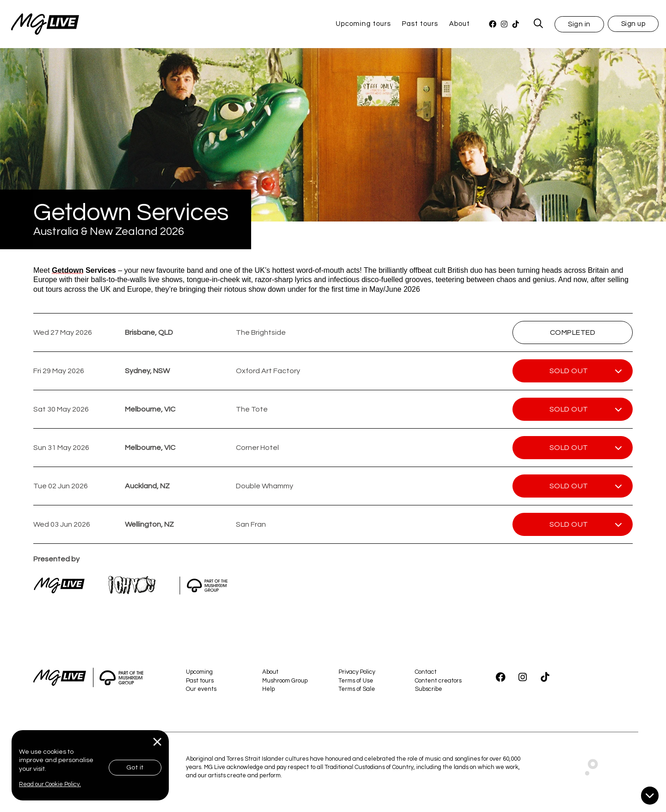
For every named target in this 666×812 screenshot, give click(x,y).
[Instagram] (504, 24)
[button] (579, 24)
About (459, 24)
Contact (426, 672)
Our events (201, 689)
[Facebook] (492, 24)
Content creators (438, 681)
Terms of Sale (357, 689)
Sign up (633, 24)
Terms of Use (356, 681)
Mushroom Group (285, 681)
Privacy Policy (357, 672)
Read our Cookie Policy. (50, 784)
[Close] (157, 742)
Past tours (420, 24)
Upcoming (199, 672)
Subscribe (429, 689)
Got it (135, 768)
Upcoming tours (363, 24)
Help (268, 689)
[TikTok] (515, 24)
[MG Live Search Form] (539, 24)
